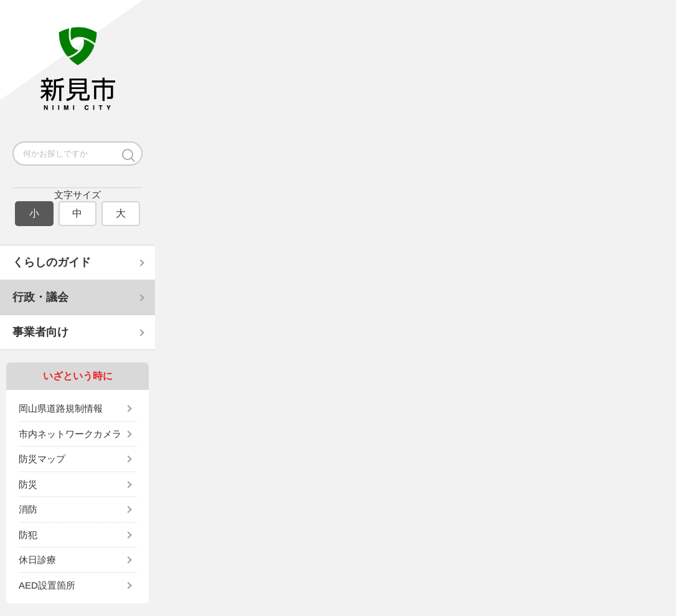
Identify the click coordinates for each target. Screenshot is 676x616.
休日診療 (37, 560)
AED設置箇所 (47, 585)
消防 (28, 509)
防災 (28, 484)
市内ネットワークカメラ (70, 434)
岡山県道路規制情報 (61, 408)
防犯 (28, 535)
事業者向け (40, 332)
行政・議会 (40, 297)
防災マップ (42, 459)
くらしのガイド (52, 262)
